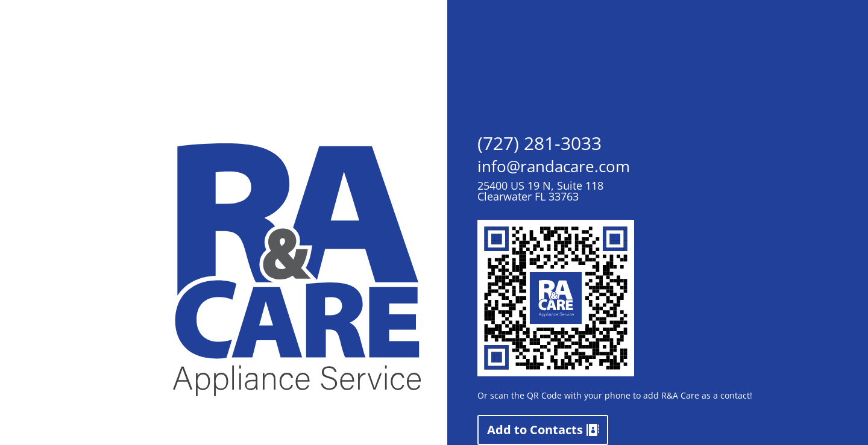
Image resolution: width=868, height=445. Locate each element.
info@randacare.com (554, 166)
